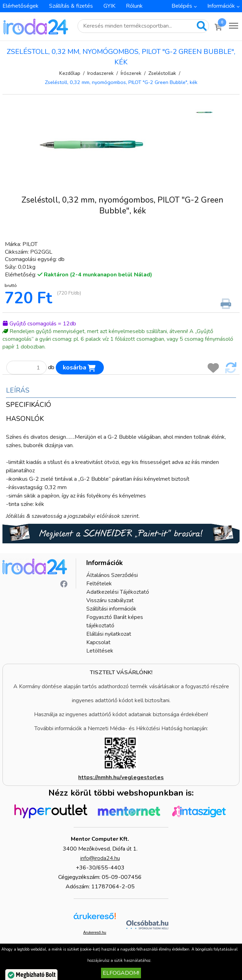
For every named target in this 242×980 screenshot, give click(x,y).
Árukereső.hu (95, 932)
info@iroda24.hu (100, 858)
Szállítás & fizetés (71, 6)
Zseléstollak (162, 73)
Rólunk (134, 6)
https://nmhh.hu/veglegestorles (121, 777)
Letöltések (100, 651)
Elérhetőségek (21, 6)
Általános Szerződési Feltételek (112, 579)
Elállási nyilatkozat (109, 634)
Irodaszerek (100, 73)
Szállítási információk (111, 609)
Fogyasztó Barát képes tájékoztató (115, 621)
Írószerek (131, 73)
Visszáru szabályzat (110, 600)
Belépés (182, 6)
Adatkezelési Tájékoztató (118, 592)
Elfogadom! (121, 973)
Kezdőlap (70, 73)
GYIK (109, 6)
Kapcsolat (98, 642)
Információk (221, 6)
